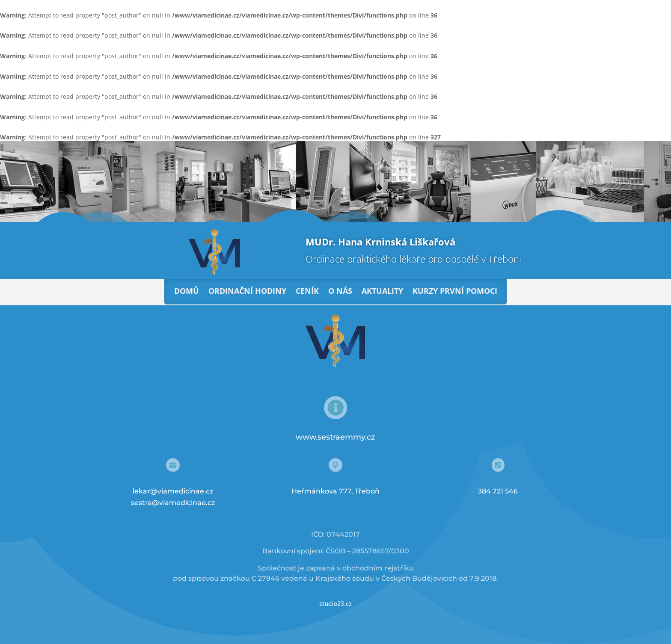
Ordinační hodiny (247, 291)
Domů (187, 291)
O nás (340, 291)
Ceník (307, 291)
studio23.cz (335, 604)
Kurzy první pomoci (455, 291)
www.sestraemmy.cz (335, 437)
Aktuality (382, 291)
